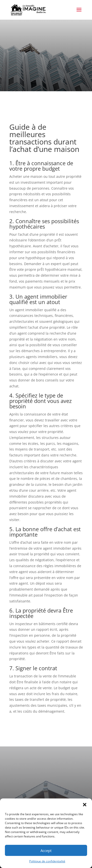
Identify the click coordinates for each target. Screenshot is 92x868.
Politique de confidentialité (47, 861)
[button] (85, 805)
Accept (46, 850)
